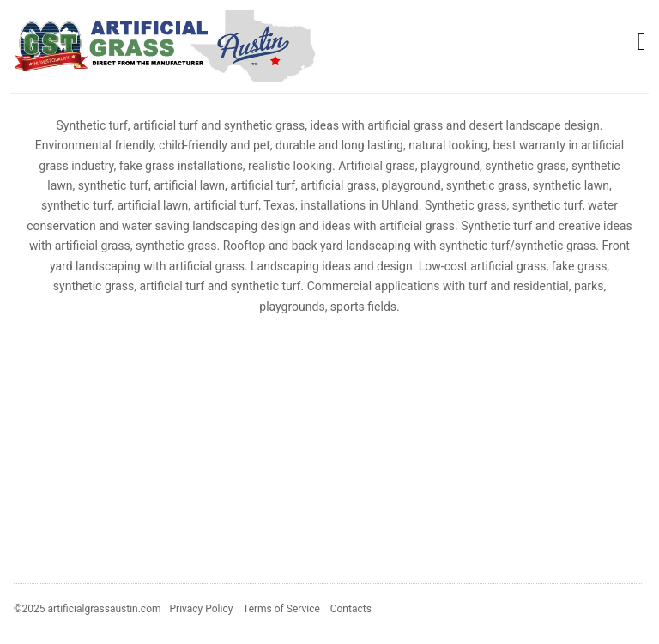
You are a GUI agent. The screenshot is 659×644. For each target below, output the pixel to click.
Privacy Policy (202, 609)
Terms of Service (281, 609)
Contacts (351, 609)
